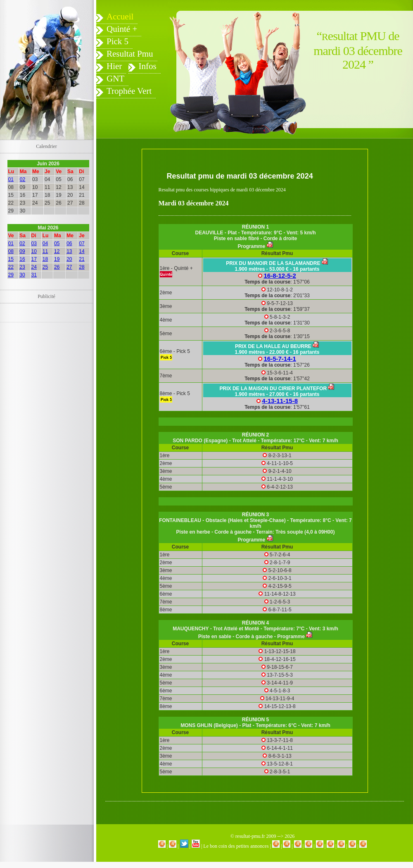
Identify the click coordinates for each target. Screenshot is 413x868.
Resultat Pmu (130, 54)
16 (22, 259)
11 (45, 251)
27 (69, 267)
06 (69, 243)
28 (82, 267)
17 (34, 259)
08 (11, 251)
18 (45, 259)
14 (82, 251)
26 (57, 267)
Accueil (120, 17)
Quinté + (122, 29)
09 (22, 251)
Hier (114, 66)
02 (23, 179)
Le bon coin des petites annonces (236, 846)
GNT (115, 79)
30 (22, 275)
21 (82, 259)
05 (57, 243)
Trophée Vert (129, 91)
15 (11, 259)
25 (45, 267)
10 (34, 251)
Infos (148, 66)
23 (22, 267)
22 (11, 267)
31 (34, 275)
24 (34, 267)
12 (57, 251)
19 (57, 259)
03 (34, 243)
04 (45, 243)
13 (69, 251)
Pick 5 (117, 41)
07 (82, 243)
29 (11, 275)
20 (69, 259)
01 (11, 179)
